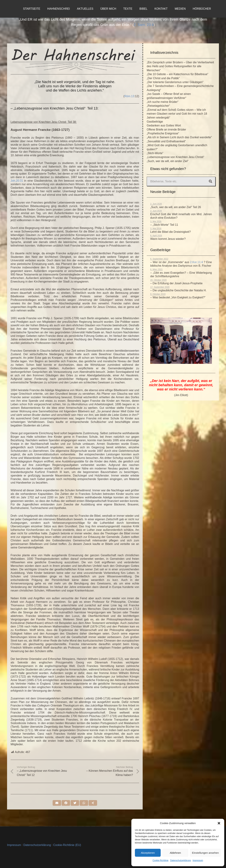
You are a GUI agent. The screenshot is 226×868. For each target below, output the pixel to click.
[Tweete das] (75, 803)
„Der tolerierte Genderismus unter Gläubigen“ (175, 82)
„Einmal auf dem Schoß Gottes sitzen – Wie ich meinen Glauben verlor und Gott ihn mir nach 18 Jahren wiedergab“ (177, 114)
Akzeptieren (148, 853)
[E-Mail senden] (57, 803)
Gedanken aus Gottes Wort (164, 125)
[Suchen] (210, 181)
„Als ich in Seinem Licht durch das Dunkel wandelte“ (179, 137)
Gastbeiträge (155, 122)
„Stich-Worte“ (155, 153)
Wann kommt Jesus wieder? (168, 239)
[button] (219, 823)
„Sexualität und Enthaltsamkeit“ (166, 141)
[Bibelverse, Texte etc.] (181, 181)
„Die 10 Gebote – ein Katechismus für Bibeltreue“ (178, 74)
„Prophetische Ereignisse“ (163, 133)
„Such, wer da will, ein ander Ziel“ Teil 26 (176, 207)
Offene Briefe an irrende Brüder (166, 130)
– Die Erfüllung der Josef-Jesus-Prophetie (176, 283)
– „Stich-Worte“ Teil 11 (164, 225)
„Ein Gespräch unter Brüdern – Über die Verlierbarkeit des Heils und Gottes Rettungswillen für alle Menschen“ (180, 66)
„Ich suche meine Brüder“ (163, 102)
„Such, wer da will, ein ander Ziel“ (168, 161)
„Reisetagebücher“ (158, 106)
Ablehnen (175, 853)
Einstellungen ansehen (205, 853)
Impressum (198, 860)
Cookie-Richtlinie (160, 860)
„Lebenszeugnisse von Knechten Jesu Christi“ (176, 157)
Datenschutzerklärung (181, 860)
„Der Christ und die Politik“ (163, 78)
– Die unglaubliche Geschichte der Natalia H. (178, 290)
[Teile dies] (66, 803)
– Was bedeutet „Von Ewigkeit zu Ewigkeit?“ (178, 297)
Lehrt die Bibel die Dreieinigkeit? (170, 232)
